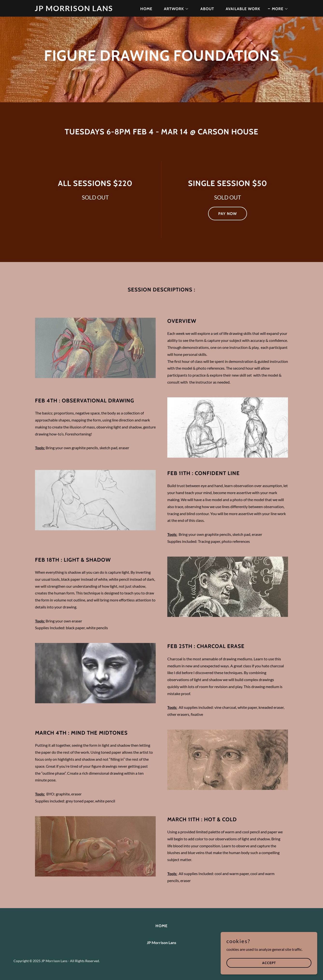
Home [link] (146, 9)
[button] (174, 9)
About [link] (207, 9)
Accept (269, 963)
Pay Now (228, 214)
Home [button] (161, 926)
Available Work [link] (243, 9)
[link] (79, 10)
